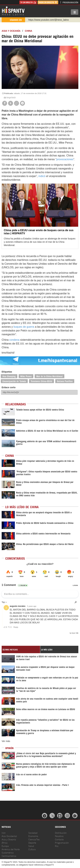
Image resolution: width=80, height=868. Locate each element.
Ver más (6, 741)
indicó (42, 176)
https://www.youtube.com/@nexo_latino (49, 20)
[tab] (21, 649)
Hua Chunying (9, 376)
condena (14, 340)
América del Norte (11, 849)
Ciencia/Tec (34, 839)
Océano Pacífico (65, 381)
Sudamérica (8, 852)
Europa (5, 846)
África (5, 843)
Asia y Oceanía (11, 31)
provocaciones (65, 159)
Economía (33, 836)
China (29, 31)
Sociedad (33, 833)
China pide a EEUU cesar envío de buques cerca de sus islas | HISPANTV (39, 232)
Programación (70, 2)
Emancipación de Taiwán (14, 381)
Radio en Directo (48, 2)
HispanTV (13, 11)
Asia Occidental (9, 836)
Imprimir (10, 98)
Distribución (61, 833)
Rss (57, 846)
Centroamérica (9, 856)
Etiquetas (7, 372)
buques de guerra (24, 327)
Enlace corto (9, 387)
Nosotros (59, 836)
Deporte (32, 843)
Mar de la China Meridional (49, 376)
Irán (4, 833)
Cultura (32, 849)
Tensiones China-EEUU (41, 381)
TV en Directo (28, 2)
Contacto (59, 839)
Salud (31, 846)
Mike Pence (26, 376)
